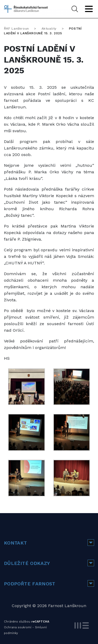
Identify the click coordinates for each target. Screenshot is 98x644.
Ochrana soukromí (18, 627)
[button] (91, 543)
